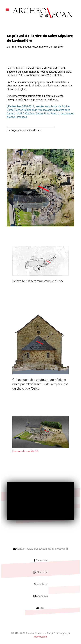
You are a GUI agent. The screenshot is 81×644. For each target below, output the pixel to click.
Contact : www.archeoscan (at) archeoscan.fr (42, 549)
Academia (42, 596)
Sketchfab (42, 572)
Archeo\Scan (40, 637)
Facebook (42, 560)
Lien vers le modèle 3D (25, 451)
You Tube (42, 584)
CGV (42, 608)
